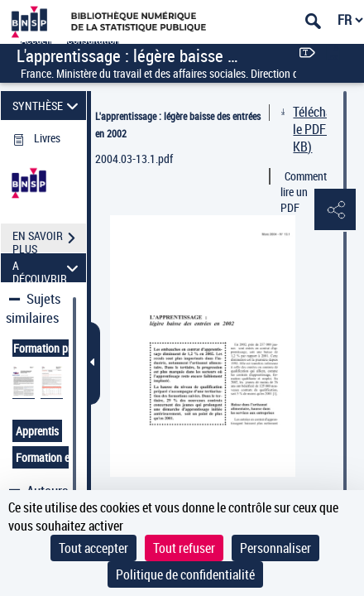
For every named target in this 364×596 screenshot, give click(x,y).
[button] (335, 210)
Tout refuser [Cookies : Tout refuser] (184, 548)
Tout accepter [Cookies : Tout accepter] (93, 548)
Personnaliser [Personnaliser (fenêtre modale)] (275, 548)
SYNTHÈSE (48, 106)
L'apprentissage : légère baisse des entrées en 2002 (178, 125)
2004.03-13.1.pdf (134, 159)
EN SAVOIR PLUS (49, 240)
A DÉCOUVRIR (48, 268)
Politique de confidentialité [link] (185, 574)
